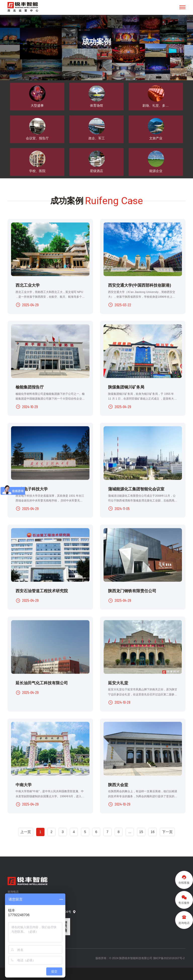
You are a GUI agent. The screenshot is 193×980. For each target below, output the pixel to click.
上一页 (26, 830)
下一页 (167, 830)
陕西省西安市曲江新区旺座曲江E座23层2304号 (42, 910)
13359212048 (22, 896)
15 (141, 830)
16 (153, 830)
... (130, 830)
